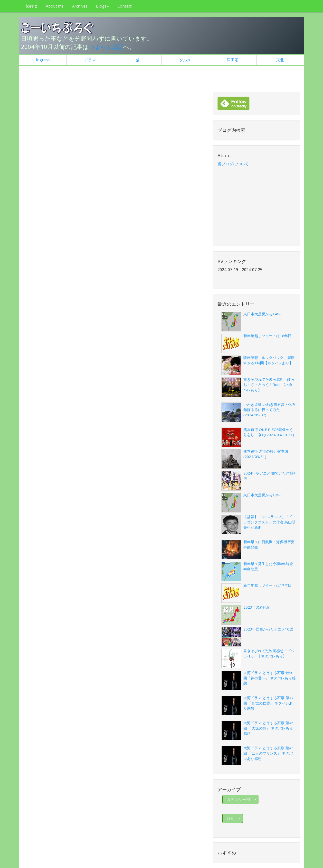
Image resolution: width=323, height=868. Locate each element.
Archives (79, 6)
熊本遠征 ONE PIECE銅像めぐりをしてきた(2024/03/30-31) (269, 432)
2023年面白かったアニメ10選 (268, 629)
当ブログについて (233, 164)
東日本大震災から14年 (262, 314)
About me (54, 6)
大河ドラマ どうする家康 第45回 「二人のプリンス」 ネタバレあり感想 (268, 753)
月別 (234, 818)
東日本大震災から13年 (262, 495)
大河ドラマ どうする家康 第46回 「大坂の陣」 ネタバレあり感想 (268, 728)
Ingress (43, 60)
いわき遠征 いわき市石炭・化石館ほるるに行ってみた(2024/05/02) (269, 410)
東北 (280, 60)
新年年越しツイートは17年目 (267, 585)
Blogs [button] (102, 6)
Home (30, 6)
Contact (124, 6)
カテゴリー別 (242, 799)
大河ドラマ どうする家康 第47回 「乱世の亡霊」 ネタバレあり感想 (268, 703)
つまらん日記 (107, 47)
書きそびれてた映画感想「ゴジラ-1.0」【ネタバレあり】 (269, 653)
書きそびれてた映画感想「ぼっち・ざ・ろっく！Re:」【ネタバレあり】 (269, 384)
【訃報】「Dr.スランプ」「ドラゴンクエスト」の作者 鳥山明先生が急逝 (269, 522)
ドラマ (90, 60)
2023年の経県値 (257, 607)
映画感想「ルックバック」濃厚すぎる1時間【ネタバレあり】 (269, 360)
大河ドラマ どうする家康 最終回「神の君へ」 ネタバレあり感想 (269, 678)
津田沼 (233, 60)
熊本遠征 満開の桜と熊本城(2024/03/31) (266, 454)
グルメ (185, 60)
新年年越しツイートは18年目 (267, 336)
